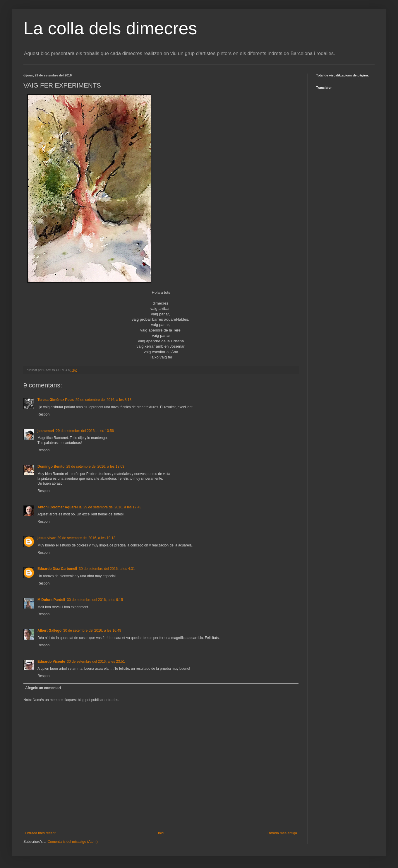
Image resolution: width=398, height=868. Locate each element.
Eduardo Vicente (51, 662)
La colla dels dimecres (110, 28)
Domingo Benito (51, 467)
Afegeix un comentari (43, 688)
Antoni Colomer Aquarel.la (60, 507)
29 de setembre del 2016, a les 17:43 (112, 507)
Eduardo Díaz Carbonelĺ (57, 569)
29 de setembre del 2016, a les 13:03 (95, 467)
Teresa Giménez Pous (56, 400)
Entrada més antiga (282, 833)
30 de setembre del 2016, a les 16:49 (92, 631)
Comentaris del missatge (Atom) (72, 842)
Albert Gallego (49, 631)
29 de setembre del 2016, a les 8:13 (103, 400)
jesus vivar (47, 538)
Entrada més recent (40, 833)
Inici (161, 833)
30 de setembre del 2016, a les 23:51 (96, 662)
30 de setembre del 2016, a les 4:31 (107, 569)
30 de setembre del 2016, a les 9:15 (95, 600)
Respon (43, 414)
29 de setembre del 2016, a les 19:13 (86, 538)
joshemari (46, 431)
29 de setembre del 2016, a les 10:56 (85, 431)
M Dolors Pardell (51, 600)
